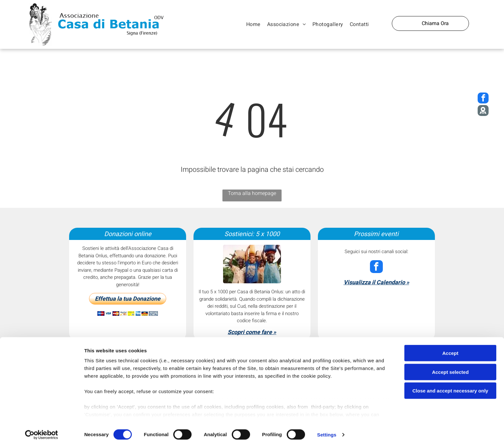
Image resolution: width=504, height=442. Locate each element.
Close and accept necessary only (450, 386)
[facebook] (376, 267)
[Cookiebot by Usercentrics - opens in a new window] (42, 429)
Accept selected (450, 367)
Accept (450, 348)
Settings (327, 429)
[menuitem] (253, 24)
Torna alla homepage (252, 193)
